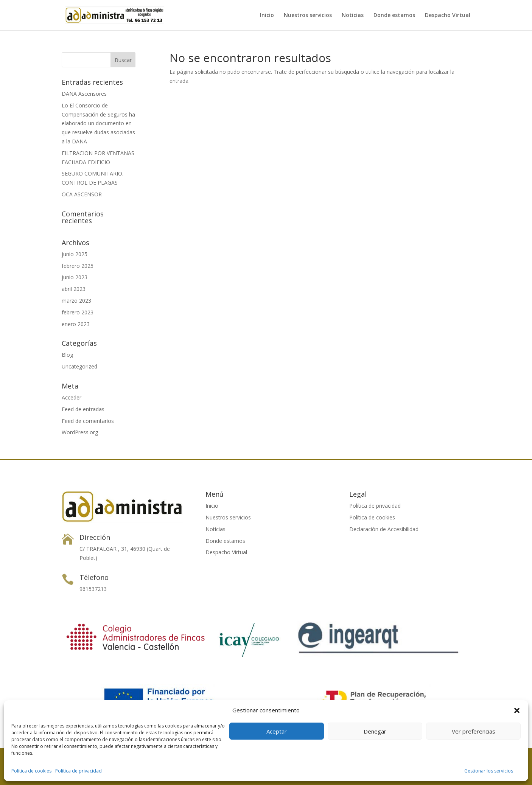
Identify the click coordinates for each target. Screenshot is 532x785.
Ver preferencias (474, 731)
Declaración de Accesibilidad (384, 529)
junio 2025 (75, 254)
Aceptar (277, 731)
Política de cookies (31, 771)
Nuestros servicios (308, 16)
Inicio (267, 16)
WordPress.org (80, 432)
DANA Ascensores (84, 94)
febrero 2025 (78, 266)
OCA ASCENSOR (82, 194)
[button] (517, 710)
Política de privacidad (79, 771)
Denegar (375, 731)
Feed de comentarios (88, 421)
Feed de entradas (83, 409)
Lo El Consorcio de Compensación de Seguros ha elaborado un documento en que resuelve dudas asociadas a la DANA (98, 123)
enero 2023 (76, 324)
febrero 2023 (78, 312)
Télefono (94, 577)
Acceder (72, 397)
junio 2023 (75, 277)
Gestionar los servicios (489, 771)
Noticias (353, 16)
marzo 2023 (76, 301)
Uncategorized (79, 366)
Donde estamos (394, 16)
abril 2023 (74, 289)
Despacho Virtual (448, 16)
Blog (67, 355)
